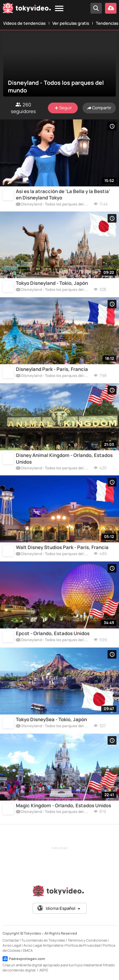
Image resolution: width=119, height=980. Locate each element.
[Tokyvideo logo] (27, 9)
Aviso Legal (12, 945)
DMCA (28, 950)
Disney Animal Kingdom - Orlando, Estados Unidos (64, 459)
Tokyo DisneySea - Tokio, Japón (51, 720)
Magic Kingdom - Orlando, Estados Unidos (63, 806)
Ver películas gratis (71, 23)
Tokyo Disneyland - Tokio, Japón (52, 283)
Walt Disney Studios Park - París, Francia (62, 547)
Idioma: (59, 908)
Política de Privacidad (83, 945)
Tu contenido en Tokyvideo (43, 940)
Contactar (11, 940)
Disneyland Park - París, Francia (52, 369)
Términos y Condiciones (87, 940)
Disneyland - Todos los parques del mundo (53, 205)
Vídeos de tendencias (24, 23)
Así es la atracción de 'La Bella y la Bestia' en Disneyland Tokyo (63, 195)
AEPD (44, 970)
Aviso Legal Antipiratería (43, 945)
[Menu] (59, 9)
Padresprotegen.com (24, 959)
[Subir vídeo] (111, 8)
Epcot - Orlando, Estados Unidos (53, 634)
